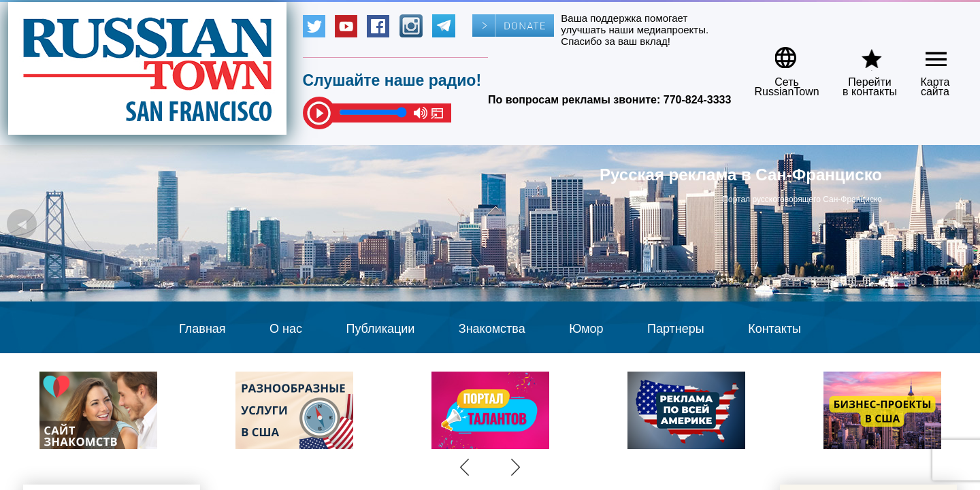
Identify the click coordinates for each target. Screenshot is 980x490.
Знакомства (492, 329)
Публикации (380, 329)
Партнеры (676, 329)
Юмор (586, 329)
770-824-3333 (698, 100)
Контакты (774, 329)
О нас (286, 329)
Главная (202, 329)
